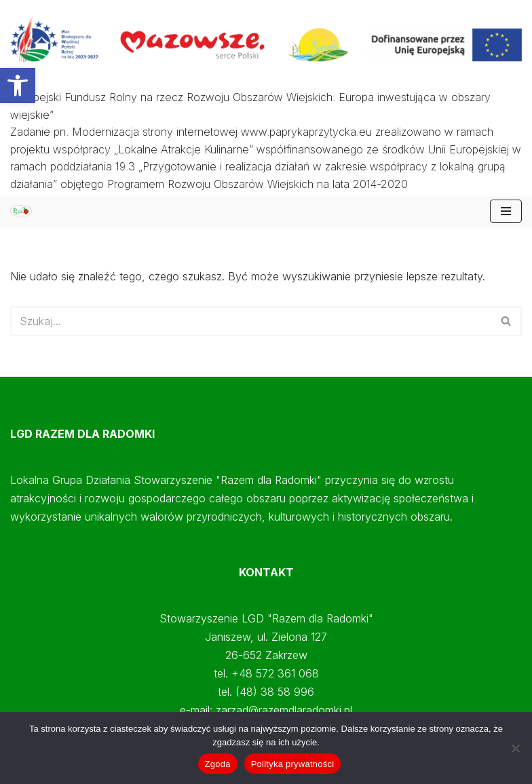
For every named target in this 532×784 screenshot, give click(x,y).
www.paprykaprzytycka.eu (306, 132)
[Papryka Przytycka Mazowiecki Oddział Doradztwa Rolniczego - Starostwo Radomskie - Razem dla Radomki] (24, 211)
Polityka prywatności (293, 764)
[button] (18, 86)
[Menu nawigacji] (506, 211)
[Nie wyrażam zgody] (515, 748)
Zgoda (218, 764)
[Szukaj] (251, 321)
